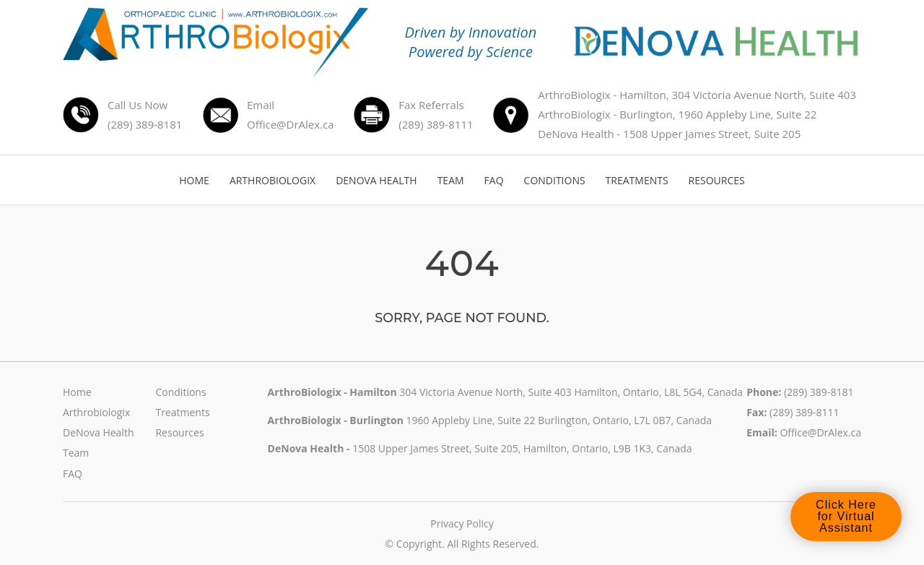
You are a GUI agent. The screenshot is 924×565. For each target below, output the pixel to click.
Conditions (180, 392)
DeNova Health (98, 432)
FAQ (494, 180)
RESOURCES (717, 180)
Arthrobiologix (96, 412)
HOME (194, 180)
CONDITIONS (555, 180)
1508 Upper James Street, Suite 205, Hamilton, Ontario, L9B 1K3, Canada (522, 448)
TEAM (451, 180)
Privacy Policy (462, 523)
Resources (179, 432)
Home (77, 392)
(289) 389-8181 (819, 392)
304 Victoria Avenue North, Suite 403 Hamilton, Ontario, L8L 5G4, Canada (571, 392)
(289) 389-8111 (804, 412)
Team (76, 453)
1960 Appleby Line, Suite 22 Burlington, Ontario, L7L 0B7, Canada (559, 420)
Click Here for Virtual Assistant (846, 517)
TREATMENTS (637, 180)
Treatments (182, 412)
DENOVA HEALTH (376, 180)
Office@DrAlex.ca (820, 432)
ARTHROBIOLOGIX (273, 180)
